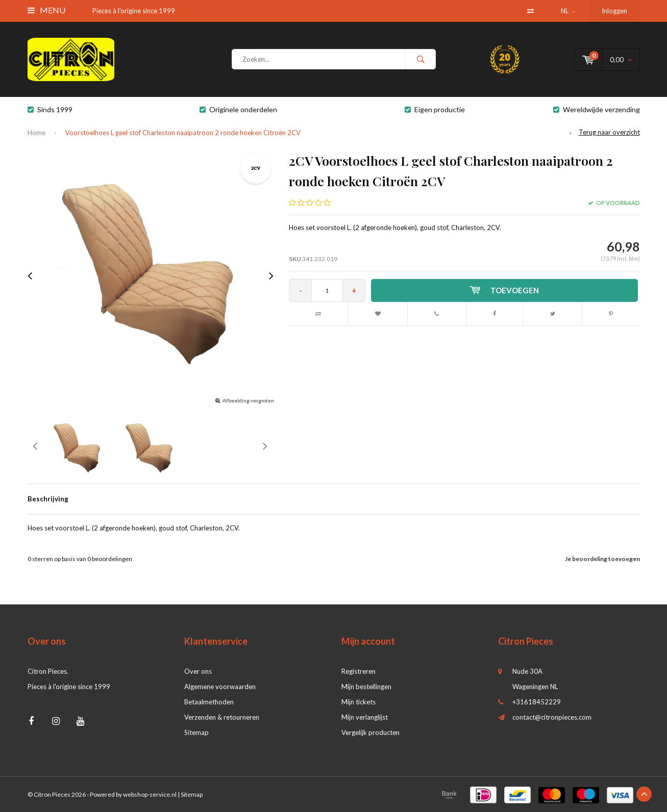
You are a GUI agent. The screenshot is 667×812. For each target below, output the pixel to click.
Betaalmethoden (209, 702)
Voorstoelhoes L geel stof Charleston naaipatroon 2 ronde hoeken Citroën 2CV (183, 133)
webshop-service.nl (150, 794)
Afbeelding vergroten (248, 400)
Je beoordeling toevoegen (602, 559)
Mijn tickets (359, 702)
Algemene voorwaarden (220, 687)
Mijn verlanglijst (365, 717)
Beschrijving (48, 499)
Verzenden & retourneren (222, 717)
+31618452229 (537, 702)
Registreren (359, 671)
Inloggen (614, 11)
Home (36, 133)
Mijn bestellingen (366, 687)
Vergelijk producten (370, 732)
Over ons (198, 671)
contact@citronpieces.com (552, 717)
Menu (46, 10)
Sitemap (196, 732)
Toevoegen (504, 290)
